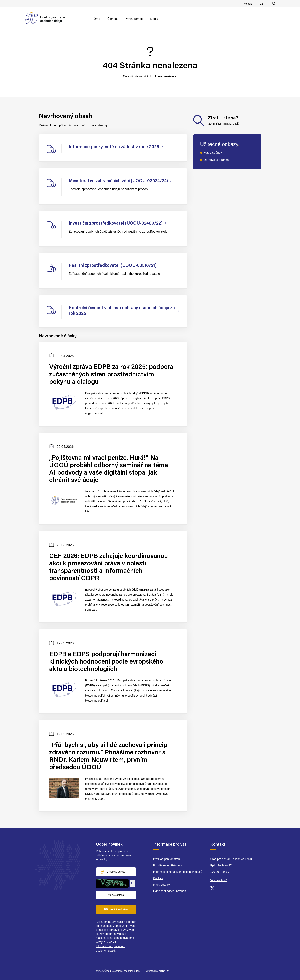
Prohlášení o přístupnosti (169, 865)
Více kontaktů (219, 880)
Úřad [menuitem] (97, 19)
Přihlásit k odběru (116, 909)
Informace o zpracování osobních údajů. (111, 948)
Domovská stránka (216, 160)
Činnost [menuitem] (112, 19)
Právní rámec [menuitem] (134, 19)
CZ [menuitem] (263, 5)
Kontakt (248, 4)
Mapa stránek (213, 152)
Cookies (158, 878)
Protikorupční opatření (167, 859)
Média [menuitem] (154, 19)
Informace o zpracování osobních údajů (178, 872)
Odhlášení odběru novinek (169, 891)
